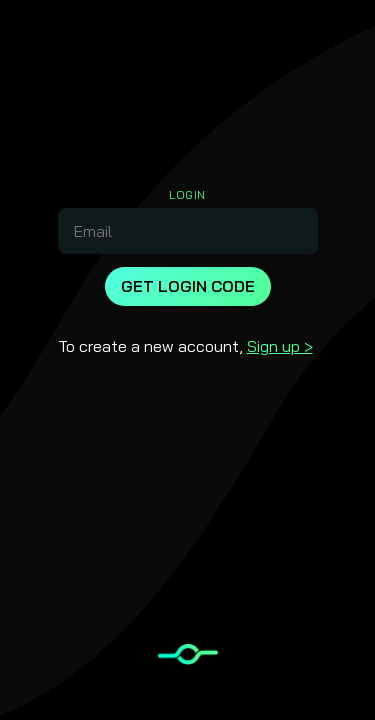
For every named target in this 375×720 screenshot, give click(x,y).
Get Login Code (188, 286)
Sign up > (280, 346)
